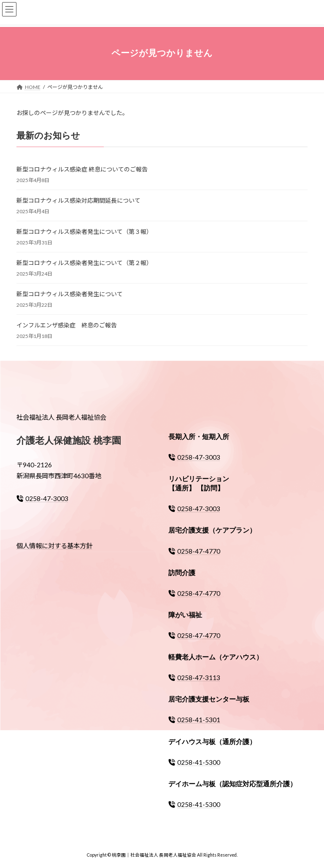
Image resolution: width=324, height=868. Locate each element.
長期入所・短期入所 (199, 437)
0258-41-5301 (194, 720)
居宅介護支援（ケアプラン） (212, 530)
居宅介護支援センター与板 (209, 699)
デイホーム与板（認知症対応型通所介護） (232, 784)
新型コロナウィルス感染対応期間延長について (78, 200)
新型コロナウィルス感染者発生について (70, 294)
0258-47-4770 (194, 551)
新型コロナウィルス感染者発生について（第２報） (84, 263)
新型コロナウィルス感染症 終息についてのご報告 (82, 169)
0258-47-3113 (194, 678)
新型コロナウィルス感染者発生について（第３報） (84, 232)
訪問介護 (182, 572)
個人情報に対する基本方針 (54, 546)
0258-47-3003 (42, 498)
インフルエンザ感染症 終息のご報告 (67, 325)
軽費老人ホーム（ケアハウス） (216, 657)
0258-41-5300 (194, 762)
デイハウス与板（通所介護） (212, 741)
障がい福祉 (185, 615)
